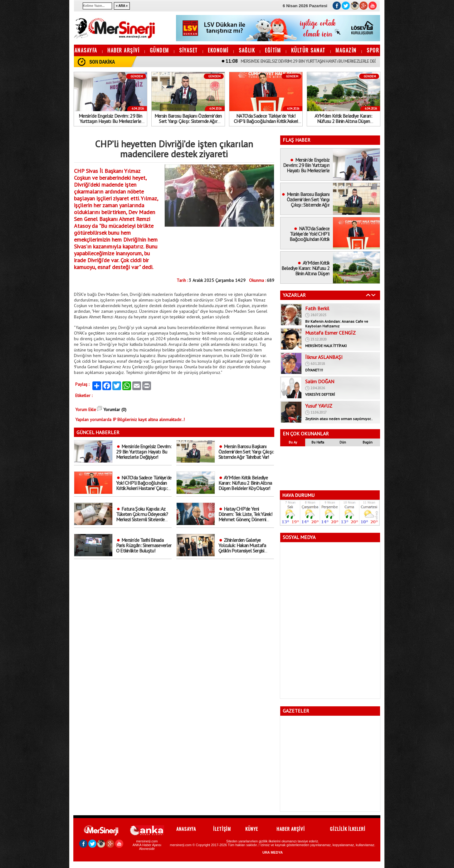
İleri (373, 295)
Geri (368, 295)
